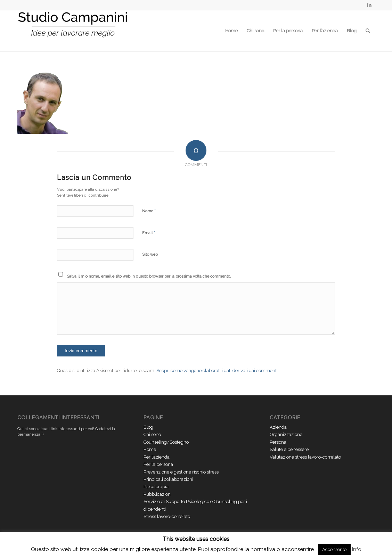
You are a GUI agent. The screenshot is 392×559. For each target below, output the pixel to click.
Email (149, 233)
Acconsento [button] (334, 549)
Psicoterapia (156, 487)
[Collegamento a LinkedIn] (369, 5)
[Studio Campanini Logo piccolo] (73, 31)
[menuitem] (368, 31)
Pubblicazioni (158, 494)
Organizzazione (286, 434)
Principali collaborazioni (168, 479)
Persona (278, 442)
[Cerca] (368, 31)
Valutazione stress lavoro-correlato (305, 457)
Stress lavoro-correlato (167, 516)
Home (231, 31)
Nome (149, 211)
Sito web (150, 254)
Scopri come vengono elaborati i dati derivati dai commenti (217, 371)
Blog (352, 31)
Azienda (278, 427)
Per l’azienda (325, 31)
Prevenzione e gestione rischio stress (181, 472)
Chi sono (255, 31)
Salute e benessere (289, 449)
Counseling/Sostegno (166, 442)
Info (357, 549)
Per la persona (288, 31)
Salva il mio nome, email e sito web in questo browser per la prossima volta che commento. (149, 276)
